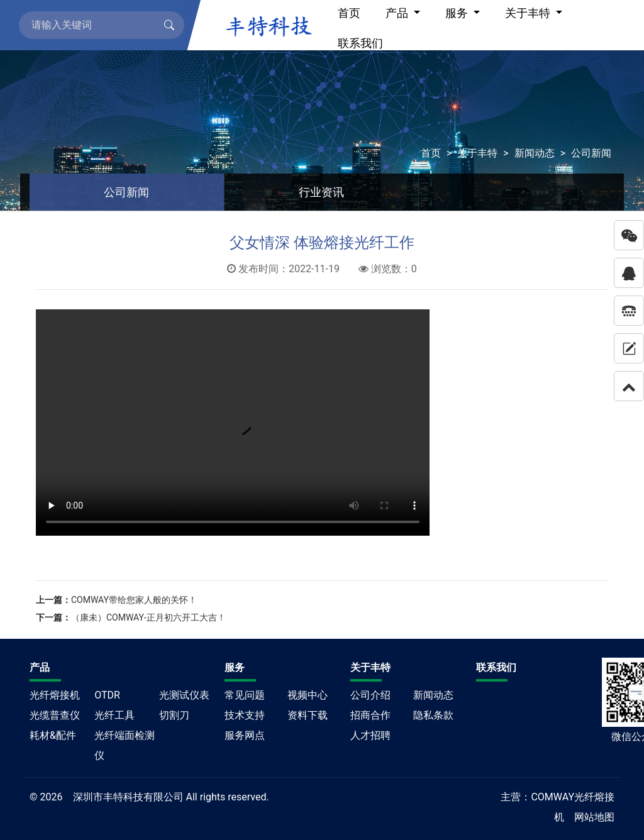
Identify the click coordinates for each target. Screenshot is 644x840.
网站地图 (594, 817)
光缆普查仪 (55, 715)
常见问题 (245, 695)
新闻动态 (535, 153)
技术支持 (245, 715)
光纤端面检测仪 (125, 745)
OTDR (107, 695)
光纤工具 (114, 715)
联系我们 (360, 43)
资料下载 (308, 715)
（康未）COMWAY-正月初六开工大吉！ (148, 617)
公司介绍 (370, 695)
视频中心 (308, 695)
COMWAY (552, 797)
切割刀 (174, 715)
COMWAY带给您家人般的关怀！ (134, 600)
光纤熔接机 (55, 695)
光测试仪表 (184, 695)
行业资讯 (321, 192)
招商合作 (370, 715)
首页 (431, 153)
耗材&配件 (53, 735)
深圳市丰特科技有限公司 (128, 797)
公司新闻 (591, 153)
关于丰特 (477, 153)
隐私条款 (433, 715)
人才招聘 (370, 735)
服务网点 (245, 735)
